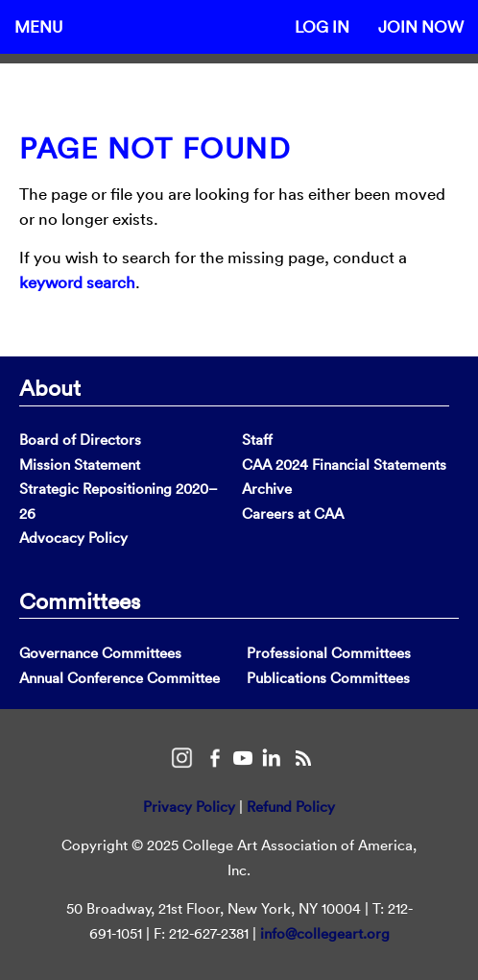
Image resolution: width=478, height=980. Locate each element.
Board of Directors (80, 440)
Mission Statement (80, 465)
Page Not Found (155, 148)
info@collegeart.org (325, 933)
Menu (38, 26)
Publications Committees (328, 678)
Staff (257, 440)
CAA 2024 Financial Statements (344, 465)
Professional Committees (329, 653)
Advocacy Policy (73, 538)
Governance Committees (100, 653)
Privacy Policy (189, 807)
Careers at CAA (293, 514)
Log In (322, 26)
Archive (267, 489)
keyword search (77, 282)
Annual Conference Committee (119, 678)
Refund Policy (291, 807)
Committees (80, 600)
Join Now (421, 26)
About (50, 387)
